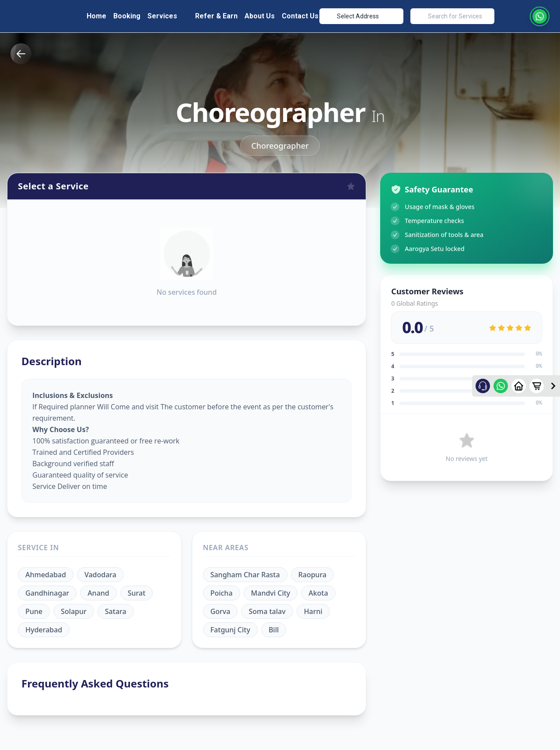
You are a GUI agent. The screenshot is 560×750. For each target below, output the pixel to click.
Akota (318, 591)
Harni (313, 609)
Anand (98, 591)
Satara (116, 609)
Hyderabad (44, 628)
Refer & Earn (216, 15)
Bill (274, 628)
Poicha (222, 591)
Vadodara (100, 572)
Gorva (220, 609)
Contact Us (300, 15)
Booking (127, 15)
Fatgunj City (230, 628)
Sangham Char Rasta (245, 572)
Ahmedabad (46, 572)
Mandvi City (271, 591)
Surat (137, 591)
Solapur (74, 609)
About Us (260, 15)
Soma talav (267, 609)
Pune (34, 609)
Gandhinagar (47, 591)
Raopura (313, 572)
